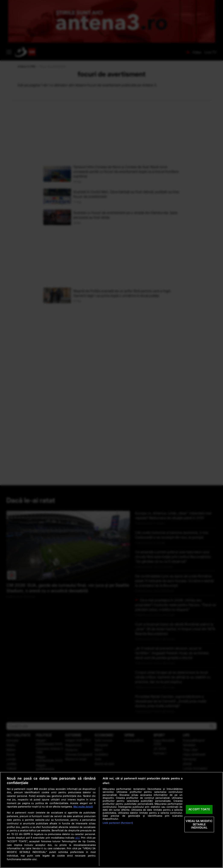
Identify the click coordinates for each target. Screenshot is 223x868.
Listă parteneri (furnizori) (118, 823)
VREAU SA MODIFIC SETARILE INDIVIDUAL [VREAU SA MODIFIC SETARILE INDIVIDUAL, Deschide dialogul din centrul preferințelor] (199, 824)
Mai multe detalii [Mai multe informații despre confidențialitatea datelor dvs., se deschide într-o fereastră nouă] (83, 807)
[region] (111, 820)
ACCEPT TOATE (199, 809)
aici (77, 838)
